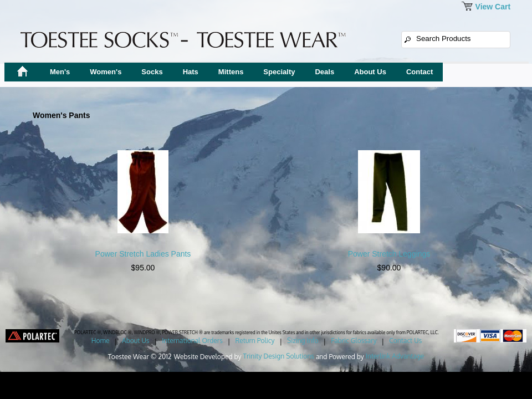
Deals (324, 72)
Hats (191, 72)
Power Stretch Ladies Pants (143, 254)
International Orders (192, 341)
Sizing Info (303, 341)
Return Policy (255, 341)
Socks (152, 72)
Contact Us (405, 341)
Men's (60, 72)
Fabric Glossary (354, 341)
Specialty (279, 72)
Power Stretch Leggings (389, 254)
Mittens (231, 72)
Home (101, 341)
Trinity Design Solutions (279, 356)
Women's (106, 72)
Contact (420, 72)
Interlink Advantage (395, 356)
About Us (370, 72)
